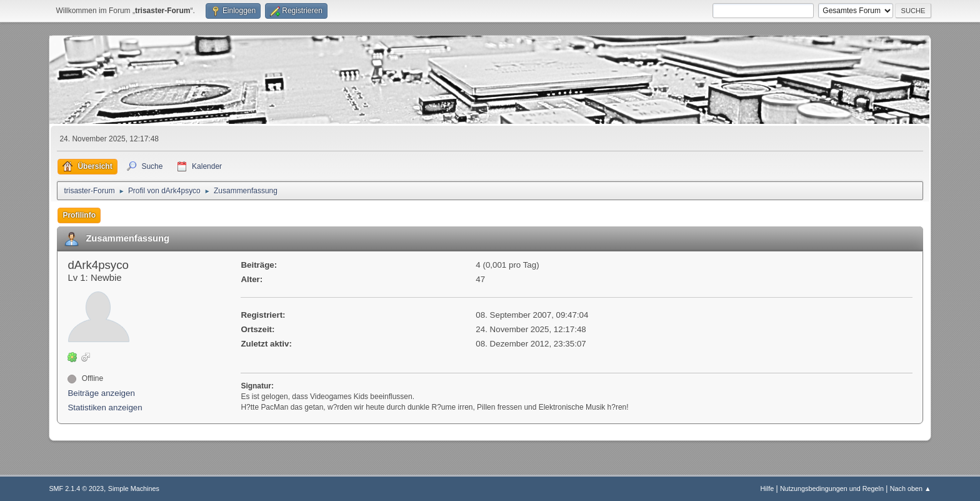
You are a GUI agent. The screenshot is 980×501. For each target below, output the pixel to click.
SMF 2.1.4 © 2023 (76, 488)
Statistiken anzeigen (105, 407)
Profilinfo (79, 215)
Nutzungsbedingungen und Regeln (832, 488)
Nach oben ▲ (911, 488)
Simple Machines (134, 488)
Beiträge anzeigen (101, 393)
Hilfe (767, 488)
